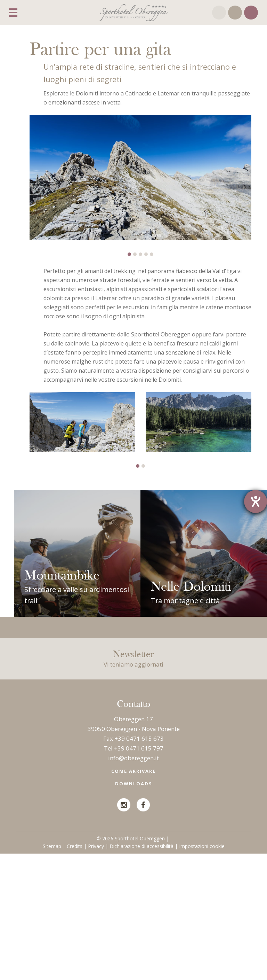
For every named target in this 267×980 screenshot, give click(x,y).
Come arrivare (133, 897)
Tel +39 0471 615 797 (134, 874)
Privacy (96, 973)
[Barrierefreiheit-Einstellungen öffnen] (256, 501)
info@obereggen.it (133, 884)
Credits (75, 973)
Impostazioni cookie (202, 973)
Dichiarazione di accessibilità (141, 973)
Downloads (134, 910)
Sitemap (52, 973)
